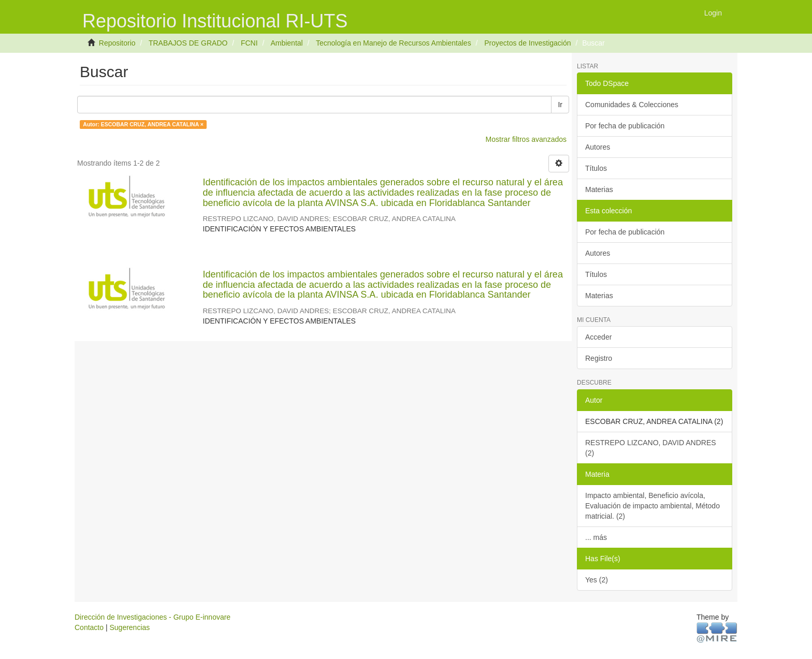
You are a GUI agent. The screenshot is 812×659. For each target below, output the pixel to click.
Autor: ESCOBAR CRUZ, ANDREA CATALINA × (143, 124)
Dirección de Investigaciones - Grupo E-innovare (153, 617)
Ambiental (286, 43)
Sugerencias (129, 627)
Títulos (596, 168)
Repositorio (117, 43)
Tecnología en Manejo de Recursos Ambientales (394, 43)
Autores (598, 147)
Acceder (598, 337)
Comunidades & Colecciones (632, 105)
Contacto (89, 627)
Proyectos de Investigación (527, 43)
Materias (599, 189)
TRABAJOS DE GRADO (188, 43)
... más (596, 537)
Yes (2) (597, 580)
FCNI (249, 43)
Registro (599, 358)
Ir (560, 105)
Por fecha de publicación (625, 126)
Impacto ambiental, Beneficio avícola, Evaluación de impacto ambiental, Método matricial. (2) (653, 506)
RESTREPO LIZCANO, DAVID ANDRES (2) (651, 448)
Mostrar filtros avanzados (526, 139)
